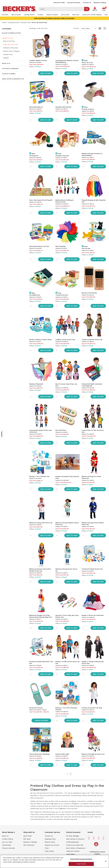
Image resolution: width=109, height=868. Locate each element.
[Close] (106, 861)
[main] (68, 425)
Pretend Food (8, 54)
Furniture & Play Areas (10, 48)
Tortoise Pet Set (62, 295)
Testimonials (6, 845)
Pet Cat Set (86, 248)
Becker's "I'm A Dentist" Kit (39, 476)
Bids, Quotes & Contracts (75, 839)
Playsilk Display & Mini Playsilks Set (94, 201)
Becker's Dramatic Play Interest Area (67, 477)
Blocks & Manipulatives (11, 33)
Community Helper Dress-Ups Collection (41, 431)
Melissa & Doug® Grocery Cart (93, 754)
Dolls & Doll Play (9, 41)
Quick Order (28, 836)
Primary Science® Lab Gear (92, 708)
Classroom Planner (73, 851)
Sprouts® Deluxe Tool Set (39, 246)
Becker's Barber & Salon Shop (40, 340)
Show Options (41, 720)
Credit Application (73, 842)
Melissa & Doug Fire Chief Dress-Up (91, 477)
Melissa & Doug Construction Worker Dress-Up (40, 570)
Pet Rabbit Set (35, 295)
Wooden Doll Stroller (63, 107)
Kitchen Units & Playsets (11, 51)
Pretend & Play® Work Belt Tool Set (41, 662)
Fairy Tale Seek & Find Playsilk (41, 200)
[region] (54, 861)
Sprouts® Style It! (36, 107)
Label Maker (71, 854)
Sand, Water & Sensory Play (13, 79)
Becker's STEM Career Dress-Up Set (67, 662)
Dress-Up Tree (87, 63)
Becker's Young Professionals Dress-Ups (93, 662)
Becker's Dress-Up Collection (93, 615)
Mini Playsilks (61, 246)
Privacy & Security (8, 848)
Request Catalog (100, 3)
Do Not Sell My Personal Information (81, 859)
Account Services (74, 3)
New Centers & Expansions (76, 848)
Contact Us (87, 3)
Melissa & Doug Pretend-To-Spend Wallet (92, 154)
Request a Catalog (30, 842)
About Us (5, 836)
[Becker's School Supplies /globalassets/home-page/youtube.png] (97, 846)
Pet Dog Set (34, 156)
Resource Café (59, 3)
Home (4, 22)
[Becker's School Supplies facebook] (89, 839)
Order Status (49, 851)
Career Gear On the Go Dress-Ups (93, 431)
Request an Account (52, 845)
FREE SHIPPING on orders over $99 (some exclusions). (54, 18)
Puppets (6, 58)
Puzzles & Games (9, 74)
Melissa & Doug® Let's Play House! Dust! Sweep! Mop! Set (41, 616)
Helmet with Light (62, 754)
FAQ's (47, 848)
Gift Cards (27, 839)
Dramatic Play (25, 22)
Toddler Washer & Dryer (38, 60)
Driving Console (88, 109)
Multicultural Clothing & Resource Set (64, 201)
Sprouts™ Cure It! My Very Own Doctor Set (67, 616)
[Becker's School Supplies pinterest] (94, 839)
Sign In (95, 10)
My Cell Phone (61, 430)
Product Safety (7, 839)
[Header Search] (61, 9)
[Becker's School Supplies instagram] (99, 839)
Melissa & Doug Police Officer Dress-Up (93, 524)
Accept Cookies (81, 864)
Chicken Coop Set (62, 156)
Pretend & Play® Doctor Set (92, 569)
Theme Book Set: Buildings (39, 754)
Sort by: (85, 28)
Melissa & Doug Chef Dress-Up (41, 523)
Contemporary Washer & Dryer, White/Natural (67, 61)
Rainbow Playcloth (36, 384)
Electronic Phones (36, 708)
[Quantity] (32, 73)
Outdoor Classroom (10, 69)
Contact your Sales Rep (75, 845)
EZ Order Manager (73, 836)
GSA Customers (29, 845)
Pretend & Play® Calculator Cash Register (92, 385)
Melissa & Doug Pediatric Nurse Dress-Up (67, 524)
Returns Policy (50, 842)
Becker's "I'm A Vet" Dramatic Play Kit (66, 709)
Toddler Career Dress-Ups (65, 340)
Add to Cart (46, 73)
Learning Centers (13, 22)
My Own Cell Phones (89, 293)
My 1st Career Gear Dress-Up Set (66, 385)
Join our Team (7, 842)
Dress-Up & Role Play (10, 44)
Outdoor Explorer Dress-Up (92, 340)
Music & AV (6, 63)
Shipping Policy (50, 839)
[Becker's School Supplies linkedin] (104, 839)
